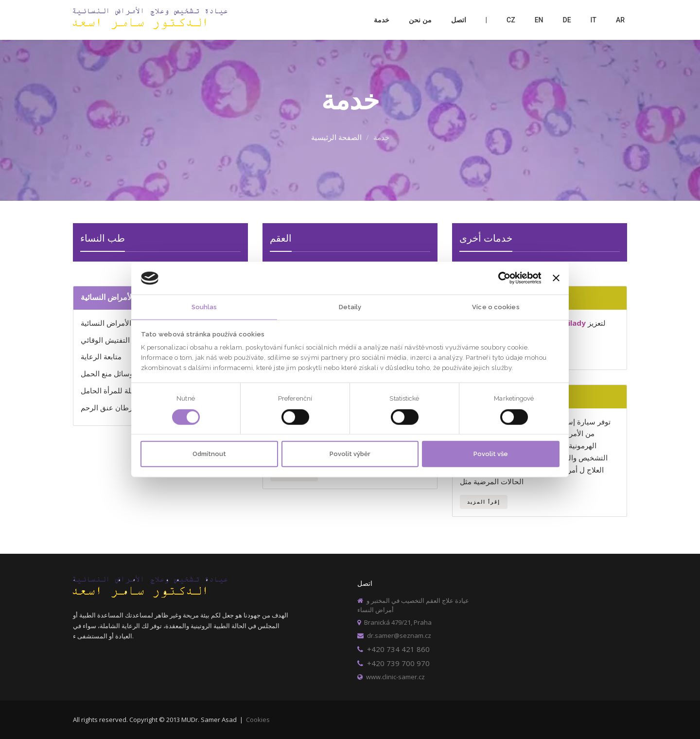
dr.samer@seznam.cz (394, 635)
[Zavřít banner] (556, 278)
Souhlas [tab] (204, 307)
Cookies (258, 720)
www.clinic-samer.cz (391, 677)
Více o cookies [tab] (496, 307)
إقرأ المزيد (484, 502)
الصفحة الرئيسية (336, 137)
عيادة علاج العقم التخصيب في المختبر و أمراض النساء (413, 605)
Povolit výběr (350, 454)
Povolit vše (491, 454)
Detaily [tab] (350, 307)
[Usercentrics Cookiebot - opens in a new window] (499, 278)
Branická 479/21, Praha (394, 622)
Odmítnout (209, 454)
